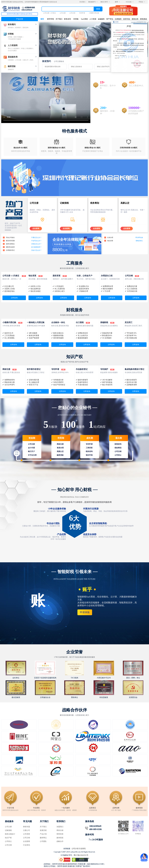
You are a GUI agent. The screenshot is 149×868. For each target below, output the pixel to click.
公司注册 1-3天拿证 (50, 13)
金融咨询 (11, 69)
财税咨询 (118, 444)
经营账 (11, 34)
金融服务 (101, 19)
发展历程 (43, 830)
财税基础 (144, 19)
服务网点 (43, 838)
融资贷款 (12, 66)
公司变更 (27, 834)
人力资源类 (13, 45)
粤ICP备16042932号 (81, 855)
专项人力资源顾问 (27, 48)
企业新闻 (27, 841)
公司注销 (72, 13)
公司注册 (63, 13)
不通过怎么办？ (36, 238)
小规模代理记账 (94, 13)
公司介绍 (75, 849)
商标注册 (60, 444)
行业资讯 (27, 845)
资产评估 (110, 19)
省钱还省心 (139, 241)
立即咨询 (14, 298)
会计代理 (31, 448)
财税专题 (27, 827)
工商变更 (89, 448)
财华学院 (51, 19)
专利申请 (82, 13)
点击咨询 (36, 229)
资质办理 (60, 448)
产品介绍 (43, 834)
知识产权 (8, 838)
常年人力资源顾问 (14, 48)
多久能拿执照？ (36, 247)
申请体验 (85, 612)
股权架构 (26, 28)
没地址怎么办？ (36, 244)
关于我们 (59, 19)
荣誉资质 (60, 834)
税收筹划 (118, 448)
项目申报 (89, 455)
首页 (42, 19)
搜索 (98, 9)
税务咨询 (89, 451)
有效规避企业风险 (63, 244)
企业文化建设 (12, 51)
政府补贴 (127, 19)
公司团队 (43, 841)
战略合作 (60, 841)
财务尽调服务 (18, 37)
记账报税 (11, 60)
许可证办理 (32, 455)
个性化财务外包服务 (14, 39)
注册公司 (27, 830)
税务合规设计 (10, 834)
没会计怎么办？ (36, 250)
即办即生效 (139, 238)
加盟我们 (60, 827)
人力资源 (93, 19)
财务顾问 (12, 24)
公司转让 (118, 455)
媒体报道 (60, 838)
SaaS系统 (84, 19)
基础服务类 (13, 57)
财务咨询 (67, 19)
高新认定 (60, 451)
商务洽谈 (60, 830)
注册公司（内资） (28, 60)
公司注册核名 (59, 61)
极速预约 (47, 61)
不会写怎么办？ (36, 241)
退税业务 (135, 19)
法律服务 (118, 19)
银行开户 (31, 451)
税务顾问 (18, 28)
